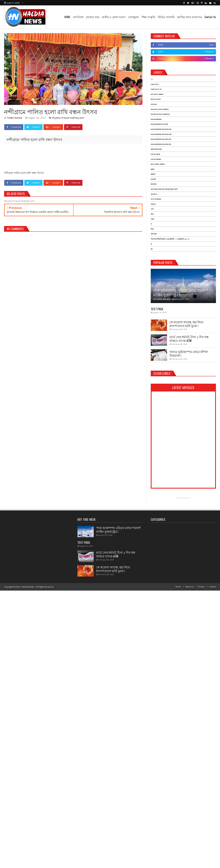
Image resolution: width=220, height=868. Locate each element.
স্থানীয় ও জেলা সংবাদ (114, 17)
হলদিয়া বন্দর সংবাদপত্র (190, 17)
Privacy (201, 587)
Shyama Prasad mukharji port (68, 118)
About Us (190, 587)
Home (178, 587)
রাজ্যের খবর (93, 17)
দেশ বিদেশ (78, 17)
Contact (213, 587)
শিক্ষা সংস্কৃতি (148, 17)
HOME (67, 17)
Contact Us (210, 17)
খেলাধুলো (134, 17)
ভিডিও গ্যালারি (166, 17)
